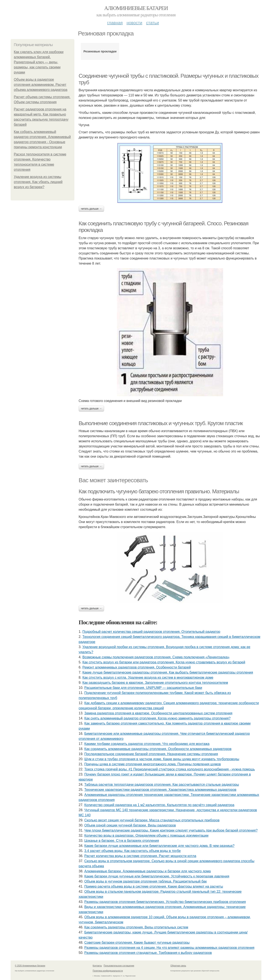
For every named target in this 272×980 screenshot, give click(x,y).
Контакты (97, 966)
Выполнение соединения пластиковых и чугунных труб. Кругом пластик (161, 423)
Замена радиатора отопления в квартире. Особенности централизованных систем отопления (158, 713)
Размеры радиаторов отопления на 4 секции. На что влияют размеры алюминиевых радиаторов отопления (169, 948)
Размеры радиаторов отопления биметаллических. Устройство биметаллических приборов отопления (165, 902)
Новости (134, 23)
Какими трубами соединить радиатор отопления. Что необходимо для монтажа (147, 744)
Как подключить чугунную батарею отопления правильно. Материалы (159, 491)
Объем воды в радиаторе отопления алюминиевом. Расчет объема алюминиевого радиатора (41, 85)
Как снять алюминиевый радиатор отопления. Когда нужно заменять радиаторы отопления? (157, 718)
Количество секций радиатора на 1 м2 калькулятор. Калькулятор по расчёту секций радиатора (159, 805)
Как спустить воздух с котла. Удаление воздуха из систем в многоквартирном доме (148, 678)
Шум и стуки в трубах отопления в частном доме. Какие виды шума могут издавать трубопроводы (162, 759)
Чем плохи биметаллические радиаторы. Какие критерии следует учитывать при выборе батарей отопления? (171, 830)
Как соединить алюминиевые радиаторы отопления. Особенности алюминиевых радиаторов (158, 749)
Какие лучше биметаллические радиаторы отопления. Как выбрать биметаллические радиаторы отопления (168, 672)
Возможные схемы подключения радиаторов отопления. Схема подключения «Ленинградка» (156, 657)
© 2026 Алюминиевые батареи (30, 966)
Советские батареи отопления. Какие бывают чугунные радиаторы (137, 943)
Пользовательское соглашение (119, 966)
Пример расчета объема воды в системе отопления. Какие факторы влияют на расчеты (154, 886)
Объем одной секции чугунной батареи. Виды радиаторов (130, 825)
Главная (115, 23)
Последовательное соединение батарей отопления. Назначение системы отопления (151, 754)
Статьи (152, 23)
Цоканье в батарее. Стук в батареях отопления (122, 841)
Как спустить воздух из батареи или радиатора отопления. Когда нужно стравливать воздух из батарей (164, 662)
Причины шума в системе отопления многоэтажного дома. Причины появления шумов (153, 764)
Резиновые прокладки (100, 51)
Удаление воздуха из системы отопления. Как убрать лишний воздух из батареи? (38, 182)
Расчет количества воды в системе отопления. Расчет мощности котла (140, 856)
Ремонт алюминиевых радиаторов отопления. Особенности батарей (137, 667)
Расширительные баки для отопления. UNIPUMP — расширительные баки (143, 688)
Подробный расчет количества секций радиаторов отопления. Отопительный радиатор (151, 632)
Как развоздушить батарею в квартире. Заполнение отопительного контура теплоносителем (155, 683)
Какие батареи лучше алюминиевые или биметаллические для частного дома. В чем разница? (159, 846)
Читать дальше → (91, 209)
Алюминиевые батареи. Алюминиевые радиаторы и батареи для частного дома (148, 871)
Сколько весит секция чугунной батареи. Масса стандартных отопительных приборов (152, 820)
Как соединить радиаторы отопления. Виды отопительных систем (136, 927)
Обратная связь (178, 966)
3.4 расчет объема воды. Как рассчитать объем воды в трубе (133, 851)
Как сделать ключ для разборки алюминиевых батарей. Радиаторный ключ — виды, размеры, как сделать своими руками (39, 62)
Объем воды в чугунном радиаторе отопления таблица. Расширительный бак (146, 881)
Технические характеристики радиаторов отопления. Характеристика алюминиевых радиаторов (160, 790)
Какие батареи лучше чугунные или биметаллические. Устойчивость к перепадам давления (157, 876)
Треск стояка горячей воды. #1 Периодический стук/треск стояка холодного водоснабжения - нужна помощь (170, 769)
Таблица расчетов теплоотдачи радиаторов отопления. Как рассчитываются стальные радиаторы (162, 785)
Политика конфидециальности (108, 971)
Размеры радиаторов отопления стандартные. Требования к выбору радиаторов (148, 953)
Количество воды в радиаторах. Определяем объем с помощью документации (146, 835)
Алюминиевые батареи (136, 8)
